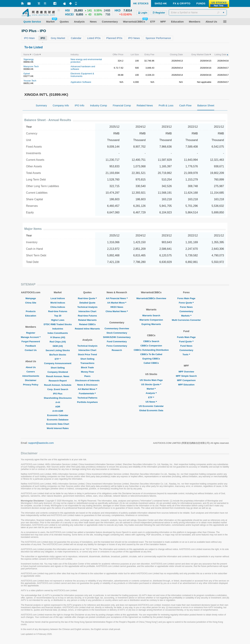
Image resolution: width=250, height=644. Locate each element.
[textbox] (198, 12)
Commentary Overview (117, 328)
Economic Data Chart (58, 424)
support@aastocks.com (41, 443)
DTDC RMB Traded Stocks (58, 324)
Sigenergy (29, 59)
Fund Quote (186, 341)
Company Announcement (58, 363)
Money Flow (87, 372)
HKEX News (117, 307)
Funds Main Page (186, 337)
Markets (186, 316)
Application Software (81, 82)
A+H (58, 402)
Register (31, 333)
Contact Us (31, 350)
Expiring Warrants (151, 324)
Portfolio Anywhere (87, 402)
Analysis (151, 393)
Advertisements (31, 376)
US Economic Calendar (151, 406)
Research (117, 350)
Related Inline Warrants (87, 329)
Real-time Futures (58, 311)
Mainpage (31, 298)
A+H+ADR (58, 411)
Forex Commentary (117, 346)
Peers (87, 376)
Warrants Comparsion (151, 320)
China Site (31, 303)
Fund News (186, 346)
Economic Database (58, 420)
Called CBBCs (151, 363)
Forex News (186, 307)
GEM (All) (58, 346)
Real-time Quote (87, 298)
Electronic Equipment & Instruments (82, 75)
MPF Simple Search (186, 376)
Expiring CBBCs (151, 359)
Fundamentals (87, 393)
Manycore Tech (31, 66)
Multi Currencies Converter (186, 320)
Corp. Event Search (58, 389)
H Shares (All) (58, 337)
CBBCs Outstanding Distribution (151, 350)
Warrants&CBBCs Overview (151, 298)
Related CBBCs (87, 324)
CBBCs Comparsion (151, 346)
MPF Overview (186, 372)
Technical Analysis (87, 307)
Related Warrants (87, 320)
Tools (186, 354)
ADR (58, 407)
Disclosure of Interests (87, 380)
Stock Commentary (117, 333)
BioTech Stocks (58, 355)
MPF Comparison (186, 380)
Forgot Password (31, 341)
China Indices (58, 307)
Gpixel (27, 74)
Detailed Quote (87, 303)
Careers (31, 372)
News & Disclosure (87, 385)
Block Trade (87, 367)
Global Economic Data (151, 410)
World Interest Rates (58, 428)
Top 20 (58, 316)
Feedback (31, 346)
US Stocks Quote (151, 384)
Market (151, 389)
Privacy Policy (31, 385)
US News (151, 402)
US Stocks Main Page (151, 380)
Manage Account (31, 337)
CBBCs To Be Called (151, 354)
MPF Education (186, 385)
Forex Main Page (186, 298)
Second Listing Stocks (58, 350)
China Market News (117, 311)
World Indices (58, 303)
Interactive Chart (87, 311)
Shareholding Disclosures (58, 398)
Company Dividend (58, 372)
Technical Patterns (87, 398)
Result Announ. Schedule (58, 385)
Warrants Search (151, 316)
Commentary (186, 311)
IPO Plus (58, 394)
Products (31, 311)
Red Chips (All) (58, 342)
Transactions (87, 363)
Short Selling (58, 368)
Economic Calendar (58, 415)
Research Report (58, 381)
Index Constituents (58, 333)
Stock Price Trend (87, 354)
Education (31, 316)
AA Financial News (117, 298)
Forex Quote (186, 303)
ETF (58, 359)
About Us (31, 367)
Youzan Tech (30, 81)
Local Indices (58, 298)
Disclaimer (31, 380)
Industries (58, 329)
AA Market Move (87, 389)
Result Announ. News (58, 376)
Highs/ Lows (58, 320)
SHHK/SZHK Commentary (117, 337)
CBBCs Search (151, 341)
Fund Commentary (117, 341)
